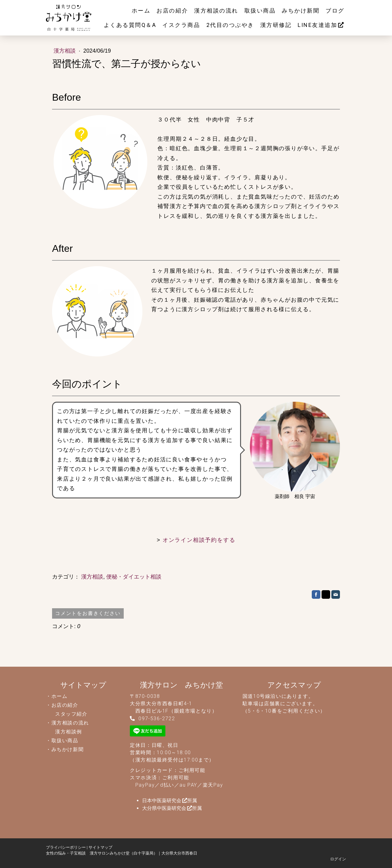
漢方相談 (65, 51)
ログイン (338, 859)
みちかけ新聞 (301, 11)
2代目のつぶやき (230, 25)
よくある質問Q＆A (130, 25)
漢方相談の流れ (216, 11)
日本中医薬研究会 (162, 801)
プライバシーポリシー (66, 847)
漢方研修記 (276, 25)
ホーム (141, 11)
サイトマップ (100, 847)
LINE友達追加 (317, 25)
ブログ (335, 11)
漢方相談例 (69, 732)
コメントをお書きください (88, 613)
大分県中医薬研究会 (164, 808)
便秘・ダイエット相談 (134, 577)
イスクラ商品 (181, 25)
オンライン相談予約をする (199, 540)
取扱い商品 (260, 11)
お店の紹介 (172, 11)
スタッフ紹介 (71, 714)
